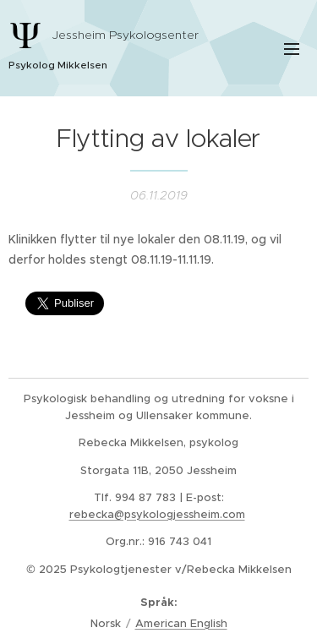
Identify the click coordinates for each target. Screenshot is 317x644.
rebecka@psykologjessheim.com (157, 514)
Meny (292, 49)
